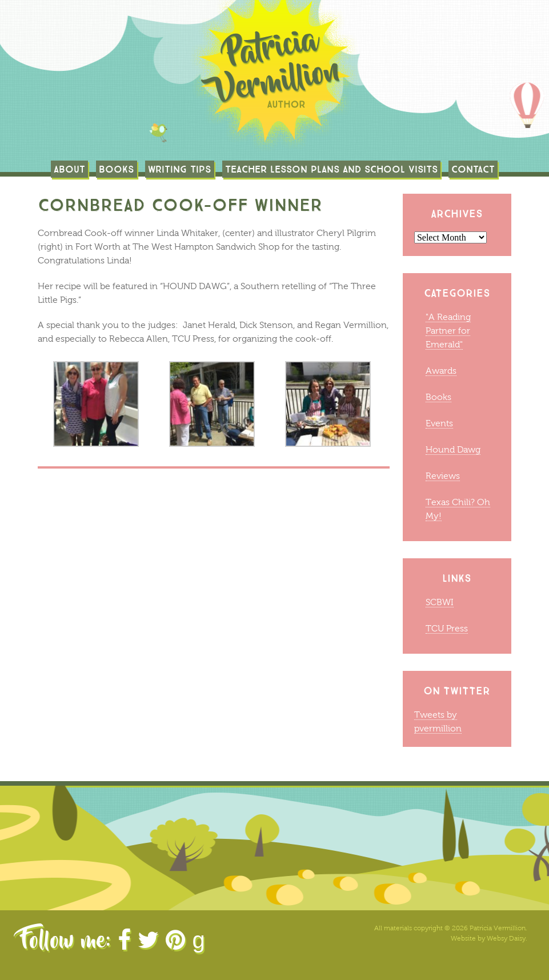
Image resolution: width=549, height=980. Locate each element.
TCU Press (447, 628)
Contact (473, 169)
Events (439, 423)
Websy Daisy (506, 938)
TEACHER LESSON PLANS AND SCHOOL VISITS (331, 169)
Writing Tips (180, 169)
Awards (441, 371)
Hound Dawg (453, 449)
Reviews (443, 476)
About (69, 169)
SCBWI (440, 602)
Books (117, 169)
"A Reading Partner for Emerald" (448, 331)
